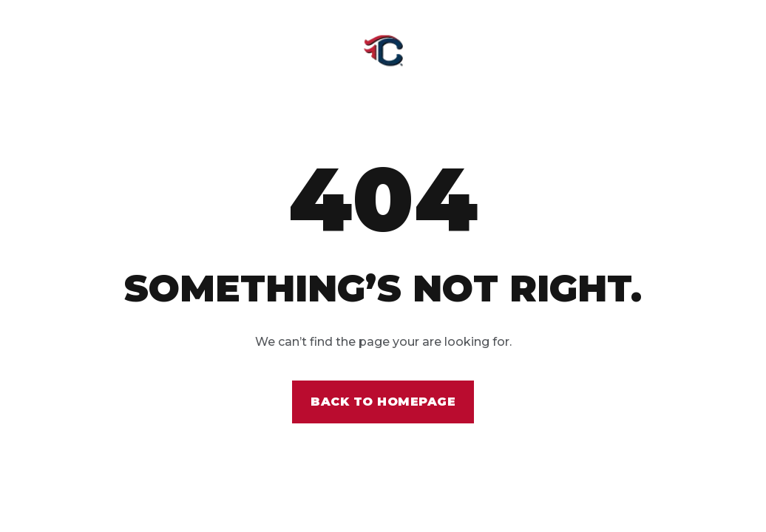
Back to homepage (383, 402)
